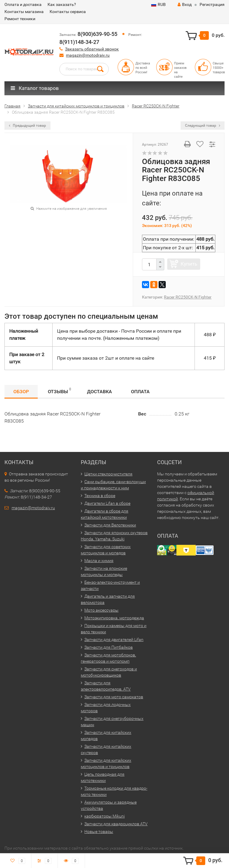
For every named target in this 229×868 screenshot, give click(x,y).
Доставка (100, 392)
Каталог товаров (35, 88)
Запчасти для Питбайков (109, 647)
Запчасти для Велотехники (110, 525)
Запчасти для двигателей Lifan (114, 640)
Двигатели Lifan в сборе (107, 503)
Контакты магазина (24, 12)
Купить (189, 264)
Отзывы (59, 391)
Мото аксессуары (101, 610)
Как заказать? (62, 4)
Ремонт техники (20, 19)
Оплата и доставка (23, 4)
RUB (158, 4)
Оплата (140, 392)
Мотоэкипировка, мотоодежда (114, 618)
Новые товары (99, 831)
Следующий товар (203, 126)
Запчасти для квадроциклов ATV (116, 824)
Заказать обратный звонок (92, 49)
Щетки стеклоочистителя (108, 474)
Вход (185, 4)
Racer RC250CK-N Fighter (188, 297)
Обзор (21, 392)
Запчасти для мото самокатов (114, 697)
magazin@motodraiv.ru (88, 55)
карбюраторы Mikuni (105, 816)
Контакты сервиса (68, 12)
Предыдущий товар (27, 126)
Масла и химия (99, 561)
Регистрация (212, 4)
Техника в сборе (100, 496)
